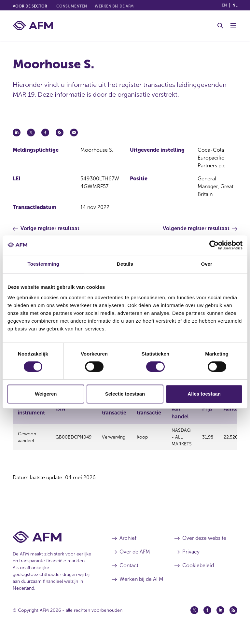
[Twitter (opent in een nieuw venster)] (194, 619)
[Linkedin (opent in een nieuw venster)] (220, 619)
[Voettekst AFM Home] (52, 546)
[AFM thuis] (33, 26)
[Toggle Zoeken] (220, 26)
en (224, 5)
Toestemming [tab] (44, 264)
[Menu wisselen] (233, 26)
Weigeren (46, 394)
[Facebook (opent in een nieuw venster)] (207, 619)
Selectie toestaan (125, 394)
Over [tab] (207, 264)
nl (235, 5)
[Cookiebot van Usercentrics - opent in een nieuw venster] (214, 245)
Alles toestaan (204, 394)
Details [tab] (125, 264)
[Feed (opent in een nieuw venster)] (233, 619)
